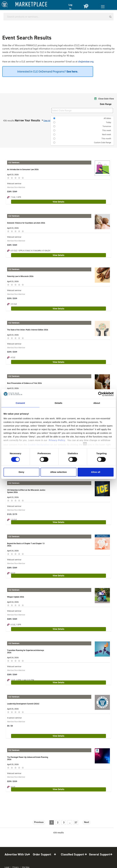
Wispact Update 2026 (16, 597)
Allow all (96, 472)
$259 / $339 (12, 298)
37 (76, 822)
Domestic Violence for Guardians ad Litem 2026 (26, 223)
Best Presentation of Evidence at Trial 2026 (24, 383)
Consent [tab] (20, 403)
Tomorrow (107, 126)
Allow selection (58, 472)
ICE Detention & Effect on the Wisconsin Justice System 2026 (26, 491)
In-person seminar (14, 718)
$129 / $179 (12, 514)
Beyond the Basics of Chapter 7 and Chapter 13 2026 (26, 545)
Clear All (47, 120)
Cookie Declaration (39, 445)
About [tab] (97, 403)
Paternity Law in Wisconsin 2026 (20, 276)
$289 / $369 (12, 191)
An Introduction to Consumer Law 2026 (23, 169)
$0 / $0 (10, 726)
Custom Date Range (103, 142)
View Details (58, 202)
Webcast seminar (14, 183)
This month (106, 138)
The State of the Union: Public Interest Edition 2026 (28, 330)
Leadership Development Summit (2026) (23, 704)
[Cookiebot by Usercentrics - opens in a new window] (100, 394)
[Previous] (39, 822)
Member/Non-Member (16, 187)
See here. (72, 71)
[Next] (87, 822)
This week (107, 130)
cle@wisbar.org (86, 61)
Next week (107, 134)
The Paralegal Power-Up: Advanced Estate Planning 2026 (28, 758)
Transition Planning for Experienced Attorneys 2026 (26, 651)
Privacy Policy (57, 440)
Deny (21, 472)
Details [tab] (59, 403)
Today (109, 122)
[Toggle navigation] (103, 7)
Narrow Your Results (28, 120)
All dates (107, 118)
